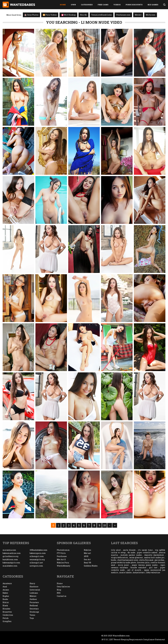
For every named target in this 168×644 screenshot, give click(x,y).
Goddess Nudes (91, 566)
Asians (6, 590)
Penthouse (62, 556)
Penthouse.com (123, 15)
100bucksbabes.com (39, 550)
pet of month (134, 570)
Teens (32, 615)
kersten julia (143, 562)
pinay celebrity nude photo (124, 562)
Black (5, 606)
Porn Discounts (134, 5)
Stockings (34, 612)
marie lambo (125, 572)
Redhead (34, 606)
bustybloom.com (10, 559)
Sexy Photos (31, 15)
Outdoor (33, 599)
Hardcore (34, 587)
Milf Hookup (69, 15)
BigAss (6, 596)
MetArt (138, 15)
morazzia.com (9, 550)
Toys (32, 618)
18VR (86, 556)
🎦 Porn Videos (50, 15)
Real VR (87, 563)
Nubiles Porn (63, 563)
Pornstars (34, 602)
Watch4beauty (63, 566)
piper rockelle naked (147, 552)
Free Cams (103, 5)
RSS (59, 593)
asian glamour (136, 557)
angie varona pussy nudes (145, 565)
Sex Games (153, 5)
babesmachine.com (12, 553)
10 (105, 525)
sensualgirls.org (37, 559)
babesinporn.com (38, 553)
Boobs (5, 599)
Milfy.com (151, 15)
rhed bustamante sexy (128, 560)
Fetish (6, 618)
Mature (33, 596)
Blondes (6, 609)
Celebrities (8, 615)
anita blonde (129, 550)
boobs (114, 560)
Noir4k (83, 15)
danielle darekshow (154, 555)
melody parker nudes (131, 555)
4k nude (131, 552)
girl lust (153, 567)
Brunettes (7, 612)
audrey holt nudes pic (154, 557)
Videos (117, 5)
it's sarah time (145, 550)
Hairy (32, 583)
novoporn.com (36, 566)
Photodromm (63, 550)
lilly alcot (116, 550)
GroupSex (7, 621)
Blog (59, 590)
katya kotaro (139, 572)
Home (63, 5)
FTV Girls (61, 553)
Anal (5, 587)
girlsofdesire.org (10, 556)
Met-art (87, 553)
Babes (5, 593)
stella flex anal (146, 560)
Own (73, 5)
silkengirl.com (37, 556)
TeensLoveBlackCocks (102, 15)
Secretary (34, 609)
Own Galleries (63, 587)
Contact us (62, 596)
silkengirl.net (36, 563)
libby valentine (153, 572)
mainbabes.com (10, 566)
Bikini (6, 602)
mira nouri (124, 565)
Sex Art (87, 559)
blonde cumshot (138, 567)
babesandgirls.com (11, 563)
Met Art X (61, 559)
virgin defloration (120, 557)
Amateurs (7, 583)
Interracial (35, 590)
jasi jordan (159, 560)
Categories (87, 5)
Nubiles (87, 550)
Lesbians (34, 593)
